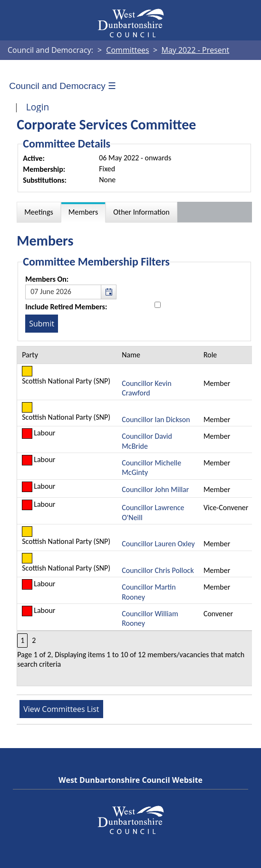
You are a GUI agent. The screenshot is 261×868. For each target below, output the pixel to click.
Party (30, 355)
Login (38, 107)
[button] (108, 292)
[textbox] (71, 292)
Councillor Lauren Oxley (158, 544)
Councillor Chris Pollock (158, 570)
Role (210, 355)
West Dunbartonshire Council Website (130, 780)
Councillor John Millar (155, 489)
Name (131, 355)
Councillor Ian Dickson (156, 419)
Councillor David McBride (147, 441)
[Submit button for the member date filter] (42, 324)
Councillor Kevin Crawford (146, 388)
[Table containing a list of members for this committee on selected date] (135, 516)
